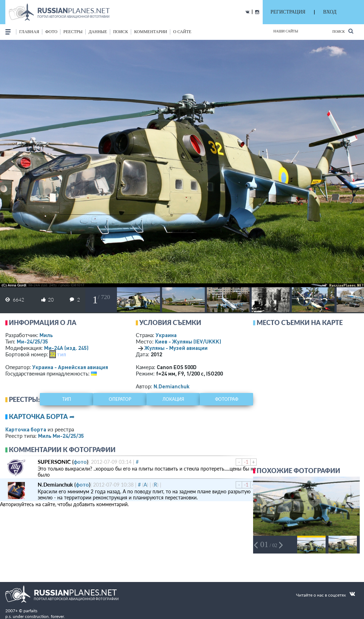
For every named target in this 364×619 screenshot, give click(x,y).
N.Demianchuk (172, 386)
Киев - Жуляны (188, 341)
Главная (29, 32)
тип (61, 354)
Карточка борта (26, 429)
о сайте (182, 32)
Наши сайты (286, 31)
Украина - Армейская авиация (70, 367)
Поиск (343, 31)
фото (51, 32)
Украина (166, 335)
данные (98, 32)
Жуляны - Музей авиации (176, 348)
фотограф (227, 399)
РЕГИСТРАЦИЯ (288, 12)
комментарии (151, 32)
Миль (46, 335)
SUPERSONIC (54, 462)
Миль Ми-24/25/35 (61, 436)
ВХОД (330, 12)
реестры (73, 32)
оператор (120, 399)
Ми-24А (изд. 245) (66, 348)
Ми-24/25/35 (32, 341)
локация (173, 399)
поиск (121, 32)
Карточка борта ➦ (42, 416)
